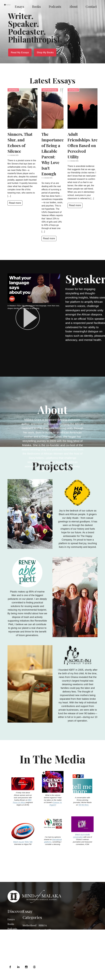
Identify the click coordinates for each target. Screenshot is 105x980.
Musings (13, 90)
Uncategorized (46, 946)
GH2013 (43, 951)
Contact (91, 6)
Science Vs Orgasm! (56, 804)
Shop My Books (45, 52)
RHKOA (43, 925)
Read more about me (53, 471)
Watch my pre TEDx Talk (23, 842)
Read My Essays (20, 52)
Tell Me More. (84, 805)
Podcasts (55, 6)
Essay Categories (32, 914)
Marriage (28, 930)
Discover (15, 911)
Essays (19, 6)
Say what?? (45, 930)
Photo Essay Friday (29, 946)
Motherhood (50, 90)
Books (36, 6)
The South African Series (44, 938)
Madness (27, 935)
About (73, 6)
